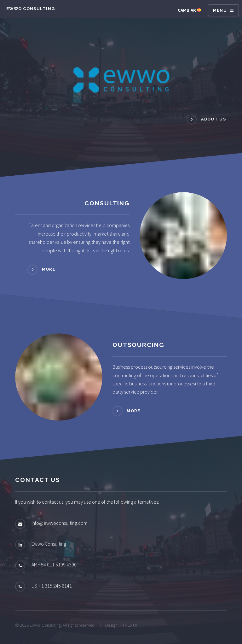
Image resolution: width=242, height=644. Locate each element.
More (49, 269)
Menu (220, 10)
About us (213, 119)
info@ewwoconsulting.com (60, 523)
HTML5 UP (129, 625)
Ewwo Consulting (49, 544)
